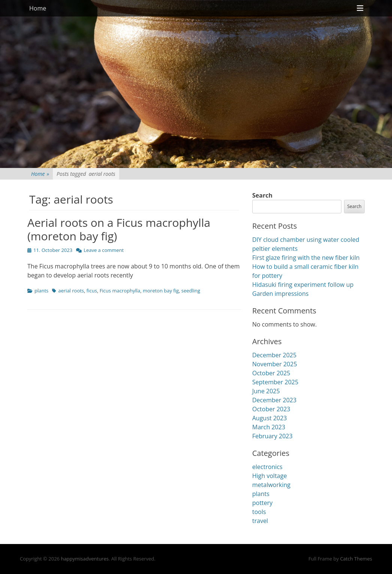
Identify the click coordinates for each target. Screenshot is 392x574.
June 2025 (266, 391)
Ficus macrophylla (120, 291)
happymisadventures (85, 559)
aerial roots (71, 291)
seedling (191, 291)
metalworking (271, 485)
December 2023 (274, 400)
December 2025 (274, 355)
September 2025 (275, 382)
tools (259, 512)
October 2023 (271, 409)
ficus (92, 291)
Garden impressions (280, 294)
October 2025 (271, 373)
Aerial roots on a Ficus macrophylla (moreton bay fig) (119, 229)
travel (260, 521)
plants (41, 291)
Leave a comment (104, 250)
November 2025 (275, 364)
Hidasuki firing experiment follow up (303, 285)
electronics (267, 467)
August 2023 (270, 418)
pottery (262, 503)
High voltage (269, 476)
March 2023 (269, 427)
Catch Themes (356, 559)
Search (262, 195)
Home (38, 8)
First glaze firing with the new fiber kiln (306, 258)
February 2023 (272, 436)
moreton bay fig (161, 291)
